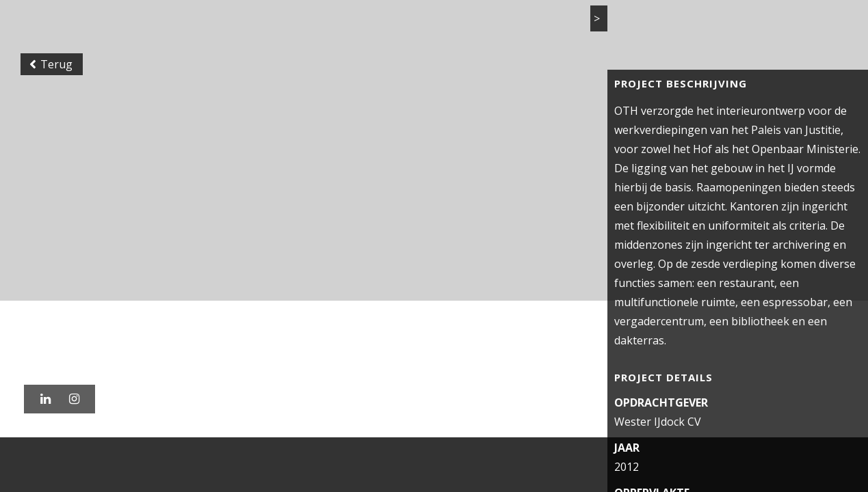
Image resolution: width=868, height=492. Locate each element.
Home (416, 27)
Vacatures (683, 27)
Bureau (549, 27)
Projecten (481, 27)
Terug (54, 112)
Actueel (613, 27)
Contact (753, 27)
